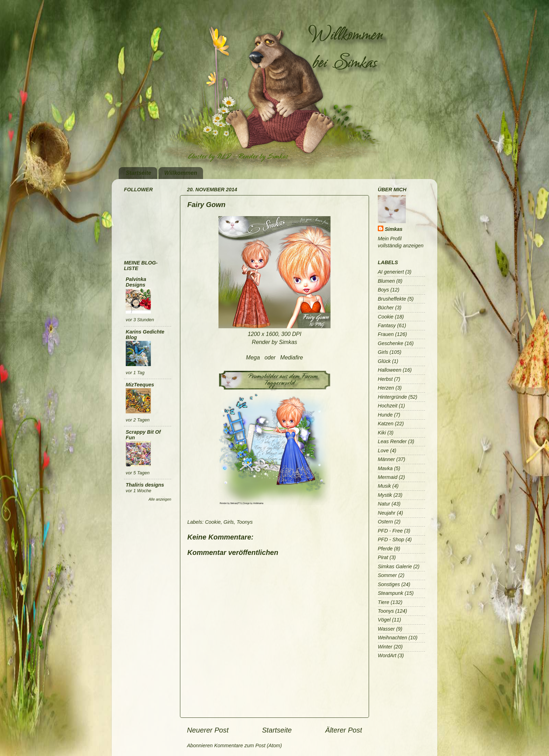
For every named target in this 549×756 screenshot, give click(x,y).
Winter (385, 647)
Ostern (385, 522)
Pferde (385, 549)
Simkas (394, 229)
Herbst (385, 379)
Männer (386, 459)
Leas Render (392, 441)
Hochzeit (388, 406)
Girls (229, 522)
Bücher (386, 308)
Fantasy (387, 325)
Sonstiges (389, 584)
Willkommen (181, 173)
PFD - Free (390, 531)
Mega (253, 358)
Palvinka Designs (136, 282)
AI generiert (391, 272)
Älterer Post (344, 730)
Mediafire (291, 358)
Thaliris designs (145, 485)
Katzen (386, 424)
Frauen (386, 334)
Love (383, 451)
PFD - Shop (391, 539)
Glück (384, 361)
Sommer (387, 575)
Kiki (382, 433)
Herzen (386, 388)
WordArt (387, 655)
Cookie (213, 522)
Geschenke (391, 343)
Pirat (383, 557)
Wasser (386, 629)
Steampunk (391, 593)
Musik (384, 486)
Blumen (386, 281)
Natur (384, 504)
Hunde (385, 415)
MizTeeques (140, 385)
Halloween (390, 370)
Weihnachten (392, 638)
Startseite (138, 173)
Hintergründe (392, 397)
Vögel (384, 620)
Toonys (245, 522)
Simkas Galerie (395, 566)
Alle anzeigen (160, 499)
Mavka (385, 468)
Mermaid (388, 477)
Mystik (385, 495)
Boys (383, 290)
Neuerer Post (208, 730)
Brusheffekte (392, 299)
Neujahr (387, 513)
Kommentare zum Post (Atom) (248, 745)
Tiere (384, 602)
